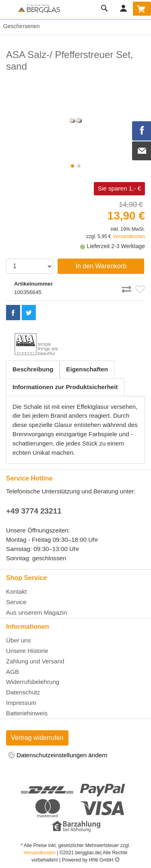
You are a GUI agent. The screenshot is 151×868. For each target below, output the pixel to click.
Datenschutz (23, 692)
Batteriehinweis (27, 713)
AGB (12, 672)
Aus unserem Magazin (36, 612)
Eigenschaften (87, 369)
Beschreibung (33, 369)
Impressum (21, 703)
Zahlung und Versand (35, 661)
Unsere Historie (27, 651)
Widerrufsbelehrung (33, 682)
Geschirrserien (20, 26)
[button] (72, 166)
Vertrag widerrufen (37, 738)
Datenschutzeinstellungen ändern (58, 755)
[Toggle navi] (8, 10)
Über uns (19, 640)
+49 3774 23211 (34, 511)
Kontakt (17, 591)
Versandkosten (129, 236)
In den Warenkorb (101, 266)
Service (16, 602)
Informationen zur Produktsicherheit (65, 387)
